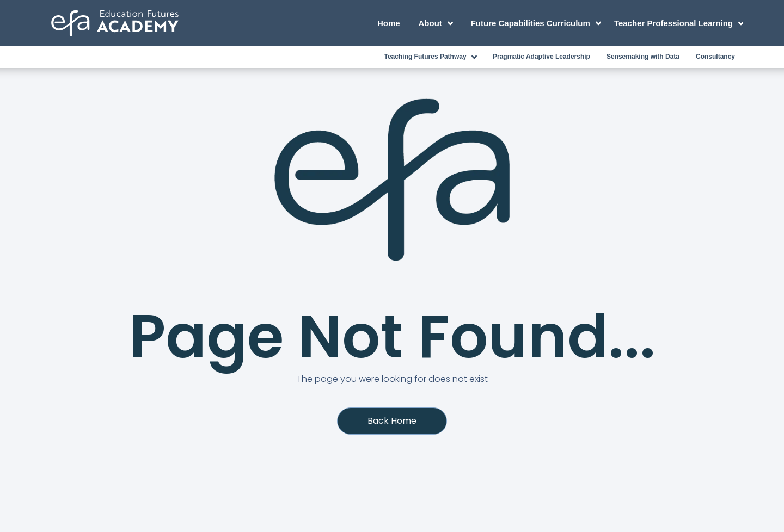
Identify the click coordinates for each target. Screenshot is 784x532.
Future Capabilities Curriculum (538, 23)
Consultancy (715, 57)
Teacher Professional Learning (679, 23)
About (438, 23)
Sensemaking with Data (643, 57)
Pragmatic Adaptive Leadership (541, 57)
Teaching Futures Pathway (432, 57)
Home (389, 23)
